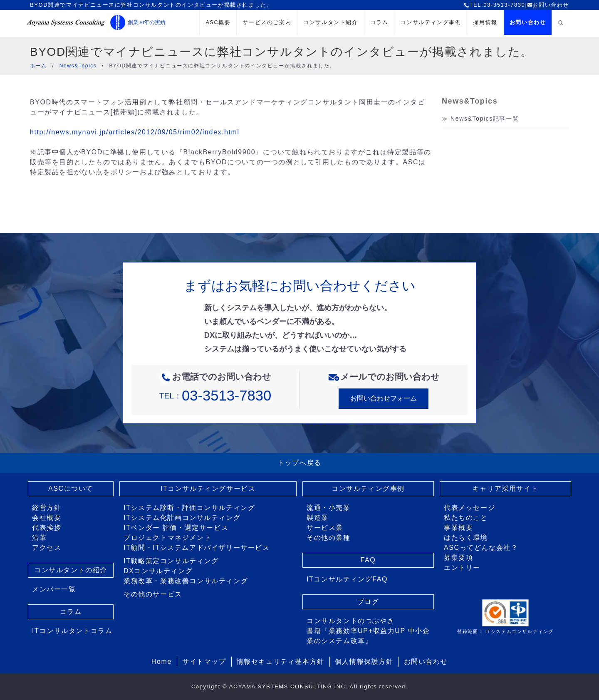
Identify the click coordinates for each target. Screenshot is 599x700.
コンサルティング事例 (431, 22)
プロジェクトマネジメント (167, 538)
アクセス (47, 548)
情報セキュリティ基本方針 (281, 662)
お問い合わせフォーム (384, 398)
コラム (379, 22)
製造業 (318, 518)
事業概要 (458, 528)
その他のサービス (153, 594)
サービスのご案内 (267, 22)
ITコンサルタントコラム (72, 631)
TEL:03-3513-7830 (494, 5)
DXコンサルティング (158, 571)
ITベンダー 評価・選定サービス (176, 528)
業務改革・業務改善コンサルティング (186, 581)
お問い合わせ (548, 5)
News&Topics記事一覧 (485, 119)
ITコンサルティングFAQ (347, 579)
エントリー (462, 568)
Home (162, 662)
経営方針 (47, 508)
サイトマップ (204, 662)
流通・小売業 (329, 508)
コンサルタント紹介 (330, 22)
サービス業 (325, 528)
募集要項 (458, 558)
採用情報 (485, 22)
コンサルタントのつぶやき (350, 621)
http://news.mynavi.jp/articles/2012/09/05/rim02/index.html (135, 132)
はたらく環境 (466, 538)
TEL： (215, 396)
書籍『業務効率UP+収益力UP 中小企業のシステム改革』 (368, 636)
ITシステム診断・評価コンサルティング (189, 508)
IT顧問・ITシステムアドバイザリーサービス (197, 548)
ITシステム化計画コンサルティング (182, 518)
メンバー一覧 (54, 589)
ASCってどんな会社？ (481, 548)
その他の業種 (329, 538)
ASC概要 (218, 22)
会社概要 (47, 518)
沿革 (39, 538)
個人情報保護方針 (364, 662)
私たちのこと (466, 518)
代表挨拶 (47, 528)
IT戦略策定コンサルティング (171, 561)
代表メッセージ (469, 508)
